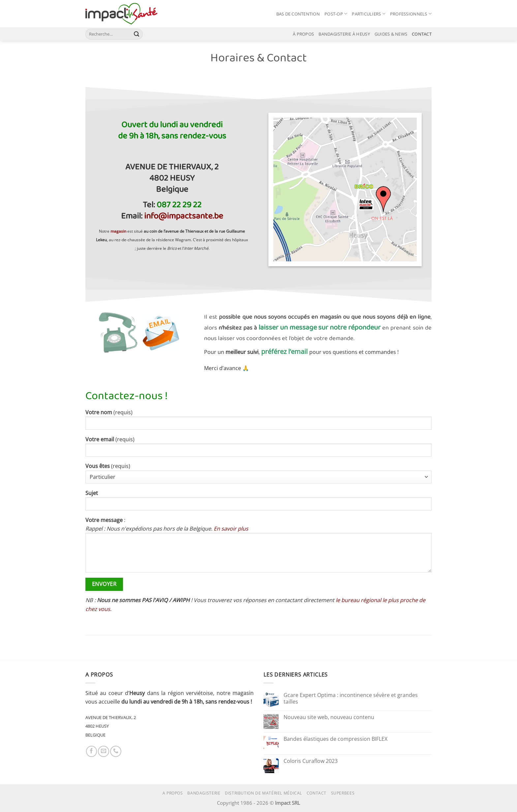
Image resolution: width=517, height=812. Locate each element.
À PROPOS (303, 34)
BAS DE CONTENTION (298, 14)
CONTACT (422, 34)
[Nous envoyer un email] (104, 751)
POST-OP (336, 14)
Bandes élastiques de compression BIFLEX (335, 739)
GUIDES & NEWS (391, 34)
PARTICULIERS (369, 14)
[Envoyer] (137, 34)
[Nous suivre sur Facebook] (92, 751)
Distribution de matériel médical (263, 793)
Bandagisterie (204, 793)
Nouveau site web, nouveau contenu (329, 717)
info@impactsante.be (184, 216)
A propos (173, 793)
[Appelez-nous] (116, 751)
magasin (243, 693)
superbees (343, 793)
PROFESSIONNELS (411, 14)
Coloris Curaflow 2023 (311, 761)
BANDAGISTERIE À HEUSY (344, 34)
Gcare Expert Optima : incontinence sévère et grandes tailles (351, 698)
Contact (317, 793)
